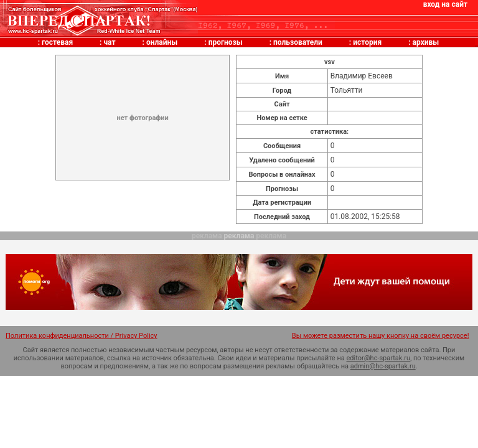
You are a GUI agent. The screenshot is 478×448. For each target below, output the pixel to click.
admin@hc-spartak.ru (383, 366)
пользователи (298, 42)
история (367, 42)
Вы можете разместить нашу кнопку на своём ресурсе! (381, 336)
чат (109, 42)
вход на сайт (445, 4)
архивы (426, 42)
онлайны (162, 42)
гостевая (57, 42)
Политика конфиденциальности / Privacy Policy (82, 336)
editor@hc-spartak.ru (379, 358)
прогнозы (226, 42)
